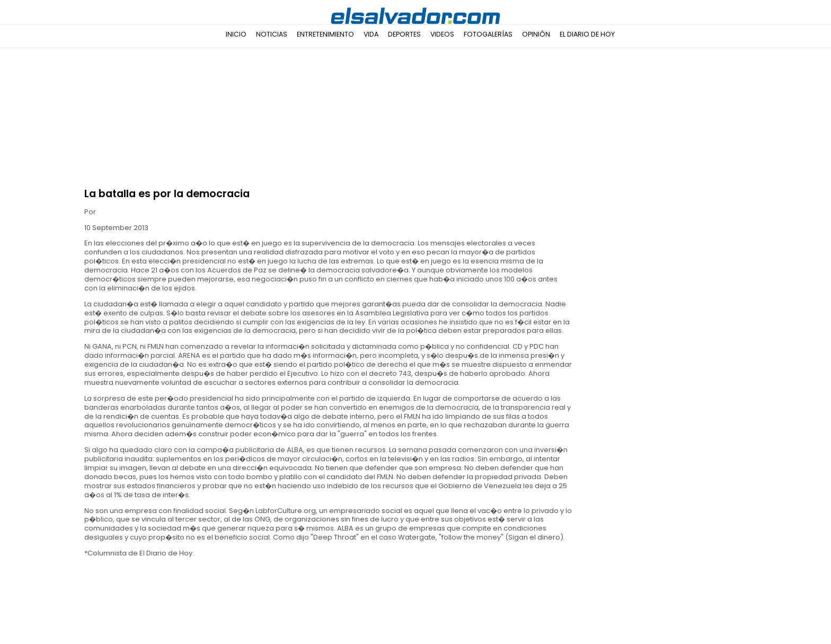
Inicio (236, 34)
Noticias (272, 34)
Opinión (536, 34)
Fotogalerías (488, 34)
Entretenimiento (325, 34)
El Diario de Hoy (587, 34)
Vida (371, 34)
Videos (442, 34)
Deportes (404, 34)
